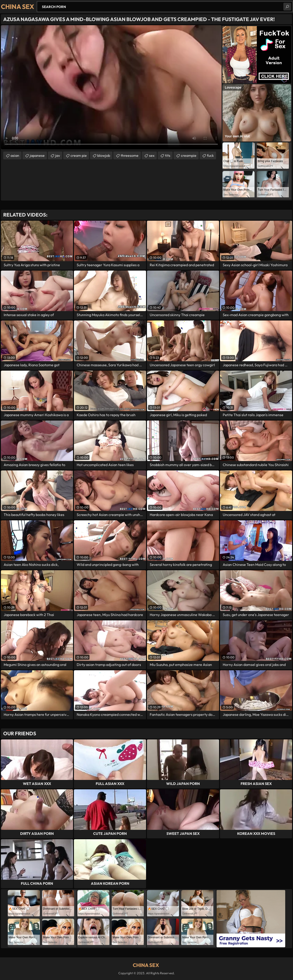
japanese (37, 155)
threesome (130, 155)
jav (58, 155)
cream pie (79, 155)
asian (15, 155)
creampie (189, 155)
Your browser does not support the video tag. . (111, 87)
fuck (210, 155)
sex (152, 155)
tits (168, 155)
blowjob (104, 155)
